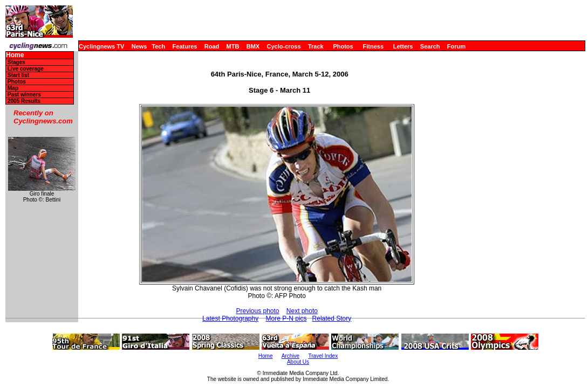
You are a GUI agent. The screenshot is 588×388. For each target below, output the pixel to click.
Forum (456, 46)
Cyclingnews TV (101, 46)
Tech (158, 46)
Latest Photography (230, 318)
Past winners (24, 95)
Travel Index (323, 356)
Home (15, 55)
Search (430, 46)
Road (212, 46)
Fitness (373, 46)
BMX (253, 46)
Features (185, 46)
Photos (343, 46)
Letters (403, 46)
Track (316, 46)
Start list (18, 75)
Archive (290, 356)
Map (13, 88)
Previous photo (257, 311)
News (139, 46)
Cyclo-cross (284, 46)
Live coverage (26, 69)
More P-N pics (286, 318)
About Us (298, 362)
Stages (16, 62)
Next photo (302, 311)
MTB (233, 46)
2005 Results (24, 101)
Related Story (332, 318)
